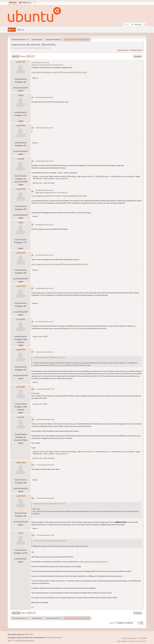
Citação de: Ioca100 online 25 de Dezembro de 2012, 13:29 (50, 504)
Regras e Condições (128, 641)
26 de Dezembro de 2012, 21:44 (45, 419)
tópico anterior (123, 50)
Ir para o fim (16, 56)
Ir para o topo (16, 613)
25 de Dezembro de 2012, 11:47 (44, 322)
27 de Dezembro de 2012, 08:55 (45, 498)
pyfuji (21, 159)
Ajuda (119, 641)
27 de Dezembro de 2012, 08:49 (45, 465)
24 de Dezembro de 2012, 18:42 (44, 161)
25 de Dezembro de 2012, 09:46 (44, 190)
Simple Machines (28, 641)
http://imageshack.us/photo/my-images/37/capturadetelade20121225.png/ (59, 196)
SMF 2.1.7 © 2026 (14, 641)
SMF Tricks (29, 634)
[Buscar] (133, 24)
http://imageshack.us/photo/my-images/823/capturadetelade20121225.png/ (60, 264)
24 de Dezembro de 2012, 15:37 (44, 128)
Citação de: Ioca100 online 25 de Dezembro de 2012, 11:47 (50, 357)
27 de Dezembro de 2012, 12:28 (45, 535)
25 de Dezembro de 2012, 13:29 (45, 389)
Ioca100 (21, 319)
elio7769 (21, 62)
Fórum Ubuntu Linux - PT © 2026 (134, 638)
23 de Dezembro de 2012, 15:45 (40, 63)
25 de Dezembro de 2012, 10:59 (44, 225)
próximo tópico (136, 50)
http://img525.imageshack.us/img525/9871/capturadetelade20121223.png (59, 72)
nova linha (75, 328)
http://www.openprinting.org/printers (94, 562)
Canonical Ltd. (57, 637)
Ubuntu (48, 637)
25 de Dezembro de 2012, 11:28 (44, 255)
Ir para (111, 623)
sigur (21, 95)
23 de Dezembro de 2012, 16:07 (44, 97)
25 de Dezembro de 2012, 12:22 (44, 352)
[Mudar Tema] (35, 2)
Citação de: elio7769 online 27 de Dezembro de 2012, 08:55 (50, 541)
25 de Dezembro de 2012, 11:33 (44, 288)
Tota (21, 533)
